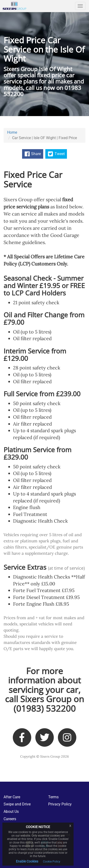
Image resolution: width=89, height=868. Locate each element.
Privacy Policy (60, 804)
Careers (10, 819)
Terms (53, 797)
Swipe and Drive (17, 804)
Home (12, 132)
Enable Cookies (27, 861)
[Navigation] (80, 6)
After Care (12, 797)
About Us (11, 812)
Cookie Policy (52, 862)
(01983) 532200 (45, 709)
